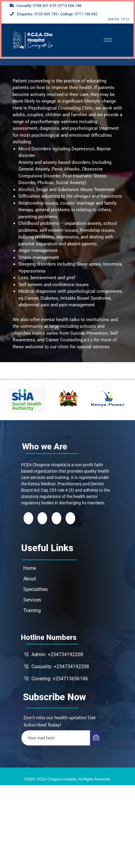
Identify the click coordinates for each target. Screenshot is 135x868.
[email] (56, 738)
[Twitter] (42, 518)
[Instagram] (70, 518)
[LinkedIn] (56, 518)
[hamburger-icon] (108, 40)
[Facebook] (28, 518)
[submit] (96, 738)
